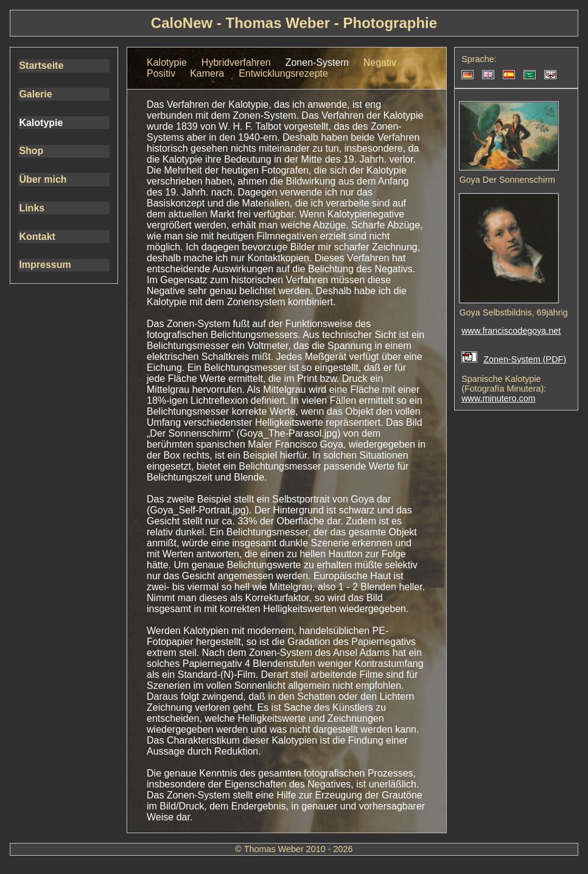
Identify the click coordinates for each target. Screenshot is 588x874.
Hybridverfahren (236, 62)
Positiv (161, 73)
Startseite (41, 65)
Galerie (35, 94)
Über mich (43, 179)
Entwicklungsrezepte (283, 73)
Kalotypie (41, 123)
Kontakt (37, 237)
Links (32, 208)
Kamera (207, 73)
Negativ (380, 62)
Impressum (45, 265)
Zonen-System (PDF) (525, 359)
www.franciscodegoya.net (511, 331)
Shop (31, 151)
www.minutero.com (499, 398)
